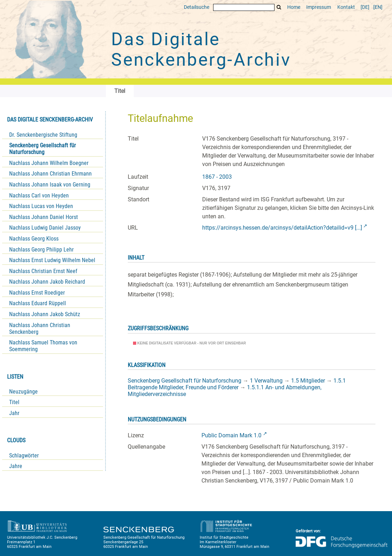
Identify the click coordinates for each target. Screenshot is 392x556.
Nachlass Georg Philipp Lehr (41, 250)
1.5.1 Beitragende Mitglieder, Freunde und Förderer (237, 384)
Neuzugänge (23, 392)
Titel (14, 402)
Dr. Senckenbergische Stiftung (43, 135)
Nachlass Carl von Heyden (39, 196)
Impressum (319, 7)
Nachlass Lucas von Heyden (41, 206)
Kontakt (346, 7)
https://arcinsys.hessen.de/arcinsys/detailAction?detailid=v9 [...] (282, 228)
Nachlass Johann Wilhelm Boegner (49, 163)
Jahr (14, 413)
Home (294, 7)
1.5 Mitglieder (308, 381)
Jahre (16, 466)
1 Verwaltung (266, 381)
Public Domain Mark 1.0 (231, 435)
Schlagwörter (24, 456)
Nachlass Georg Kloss (34, 239)
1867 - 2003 (217, 177)
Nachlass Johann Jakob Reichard (47, 282)
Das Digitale (201, 49)
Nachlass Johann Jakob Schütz (45, 314)
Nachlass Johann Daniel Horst (44, 217)
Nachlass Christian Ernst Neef (43, 271)
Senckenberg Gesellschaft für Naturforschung (43, 149)
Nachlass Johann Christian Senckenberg (40, 329)
